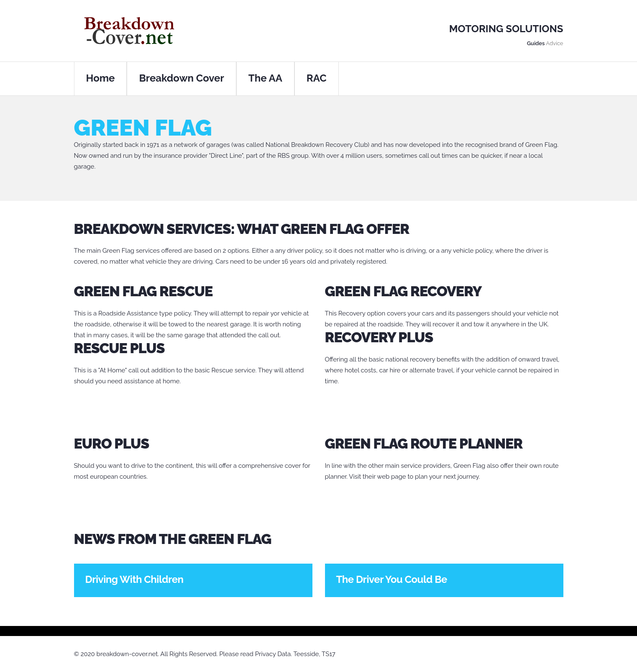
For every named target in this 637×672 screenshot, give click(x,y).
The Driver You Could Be (392, 579)
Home (101, 78)
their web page (384, 477)
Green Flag (118, 251)
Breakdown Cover (181, 78)
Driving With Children (134, 579)
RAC (317, 78)
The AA (265, 78)
